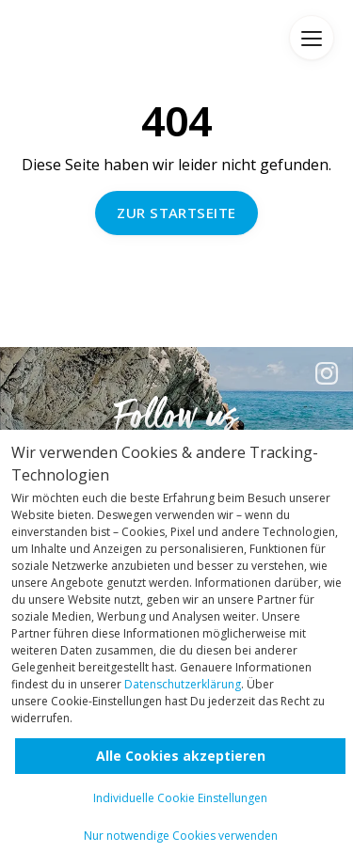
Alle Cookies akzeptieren (181, 756)
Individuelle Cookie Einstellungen (180, 798)
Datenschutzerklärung (183, 684)
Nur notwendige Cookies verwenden (181, 836)
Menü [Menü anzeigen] (312, 38)
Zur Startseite (176, 213)
